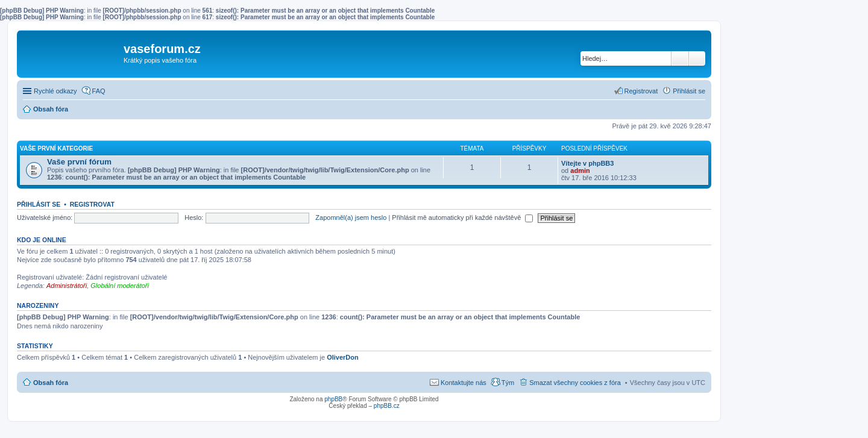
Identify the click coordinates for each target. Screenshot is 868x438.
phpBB (333, 399)
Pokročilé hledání (697, 58)
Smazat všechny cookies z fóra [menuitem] (575, 383)
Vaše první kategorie (56, 149)
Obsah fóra (51, 383)
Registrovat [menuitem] (641, 91)
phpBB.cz (387, 406)
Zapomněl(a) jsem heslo (351, 217)
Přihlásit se (39, 204)
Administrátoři (67, 286)
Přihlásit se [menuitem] (689, 91)
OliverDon (343, 357)
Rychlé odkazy (55, 91)
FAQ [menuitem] (99, 91)
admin (580, 171)
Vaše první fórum (79, 162)
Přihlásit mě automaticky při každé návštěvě (462, 217)
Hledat (680, 58)
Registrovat (92, 204)
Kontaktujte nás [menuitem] (464, 383)
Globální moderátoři (120, 286)
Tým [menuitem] (508, 383)
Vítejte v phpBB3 (587, 163)
